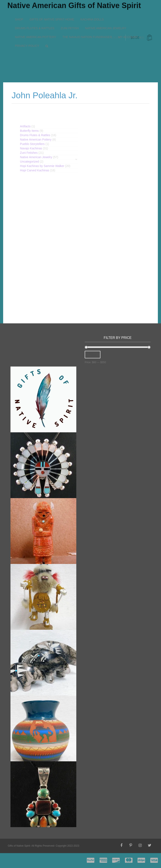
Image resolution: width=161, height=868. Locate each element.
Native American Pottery (35, 18)
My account (129, 18)
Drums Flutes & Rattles (35, 10)
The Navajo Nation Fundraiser (87, 18)
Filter (93, 354)
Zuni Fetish (70, 10)
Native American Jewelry (106, 10)
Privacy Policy (27, 27)
